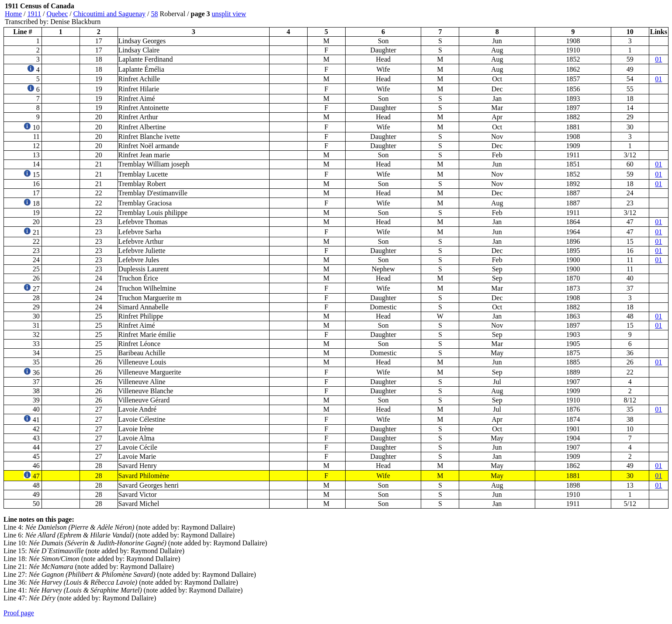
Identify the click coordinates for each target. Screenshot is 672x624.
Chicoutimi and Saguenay (109, 14)
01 (658, 59)
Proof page (19, 613)
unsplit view (229, 14)
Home (13, 14)
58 (155, 14)
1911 (34, 14)
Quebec (57, 14)
